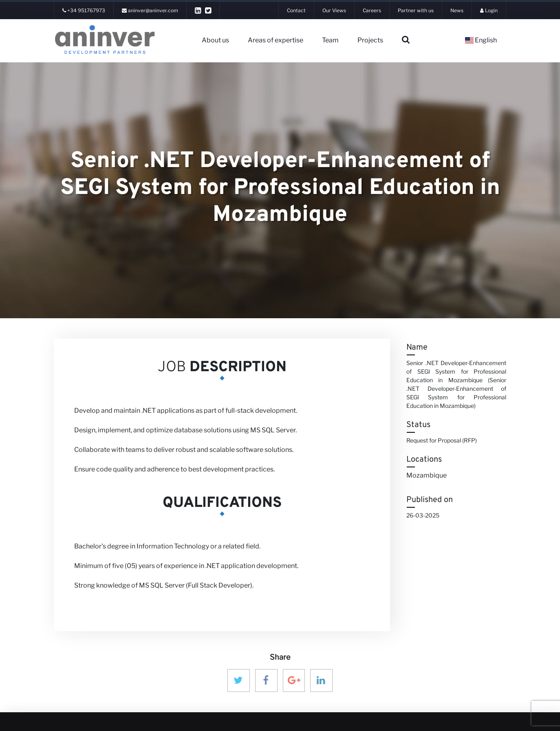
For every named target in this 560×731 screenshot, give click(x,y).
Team (330, 40)
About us (215, 40)
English (481, 40)
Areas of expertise (276, 40)
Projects (370, 40)
